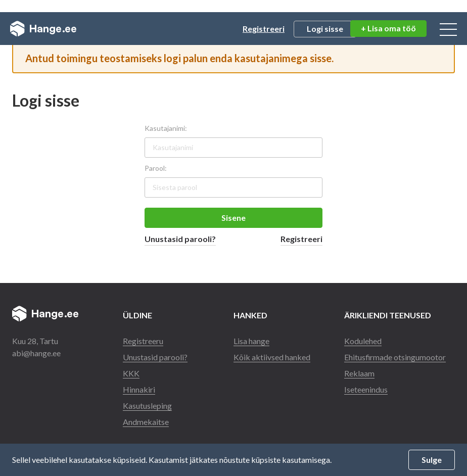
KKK (131, 373)
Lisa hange (251, 341)
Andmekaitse (146, 422)
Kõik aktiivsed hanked (272, 357)
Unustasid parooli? (180, 239)
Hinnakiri (139, 389)
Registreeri (264, 29)
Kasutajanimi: (166, 128)
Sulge (432, 460)
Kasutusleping (147, 406)
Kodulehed (363, 341)
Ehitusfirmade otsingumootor (395, 357)
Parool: (156, 168)
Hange (43, 29)
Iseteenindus (366, 389)
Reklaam (359, 373)
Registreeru (143, 341)
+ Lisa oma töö (388, 28)
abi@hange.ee (36, 353)
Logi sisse (325, 29)
